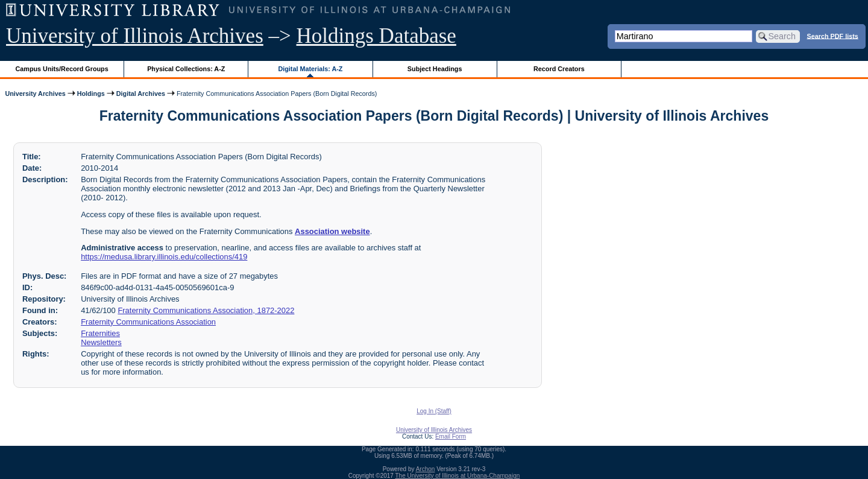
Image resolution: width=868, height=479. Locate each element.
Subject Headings (435, 69)
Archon (426, 469)
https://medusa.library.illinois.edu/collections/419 (164, 257)
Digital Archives (141, 94)
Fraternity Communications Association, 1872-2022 (206, 310)
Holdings (91, 94)
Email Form (451, 436)
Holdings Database (376, 36)
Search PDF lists (833, 36)
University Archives (35, 94)
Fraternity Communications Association (148, 322)
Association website (332, 231)
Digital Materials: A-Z (310, 69)
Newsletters (101, 342)
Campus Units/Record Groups (62, 69)
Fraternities (100, 333)
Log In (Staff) (434, 411)
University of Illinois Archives (135, 36)
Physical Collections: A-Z (186, 69)
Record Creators (559, 69)
